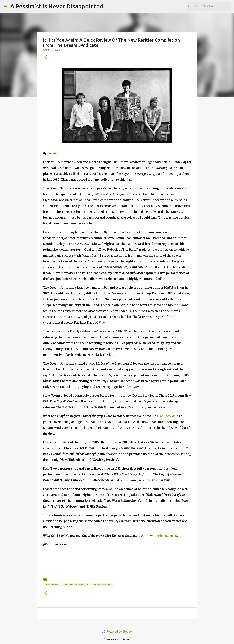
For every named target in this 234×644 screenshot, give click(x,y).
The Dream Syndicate (76, 584)
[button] (45, 57)
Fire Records (166, 416)
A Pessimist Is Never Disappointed (57, 6)
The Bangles (52, 584)
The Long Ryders (102, 584)
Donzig (52, 153)
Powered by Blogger (117, 631)
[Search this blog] (212, 6)
